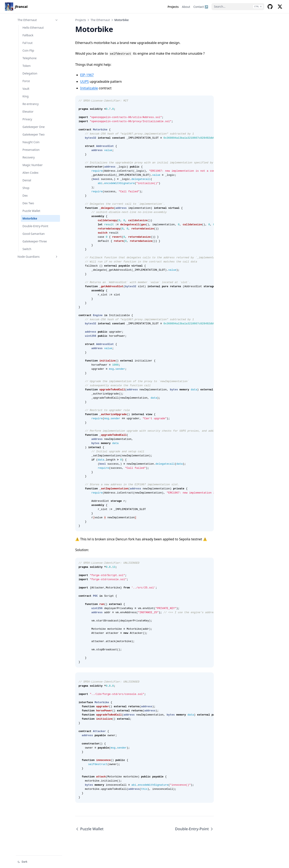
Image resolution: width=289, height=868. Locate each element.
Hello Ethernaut (33, 28)
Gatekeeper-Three (35, 241)
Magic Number (33, 165)
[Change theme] (39, 862)
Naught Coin (31, 142)
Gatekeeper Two (33, 134)
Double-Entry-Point (35, 226)
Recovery (29, 157)
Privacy (27, 119)
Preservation (31, 150)
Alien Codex (30, 173)
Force (26, 81)
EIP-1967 (87, 75)
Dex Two (28, 203)
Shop (26, 188)
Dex (25, 195)
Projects (81, 20)
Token (26, 66)
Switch (27, 249)
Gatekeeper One (34, 127)
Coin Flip (28, 50)
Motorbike (30, 218)
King (26, 96)
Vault (26, 89)
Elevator (28, 112)
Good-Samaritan (34, 234)
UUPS (85, 81)
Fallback (28, 35)
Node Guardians (38, 257)
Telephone (30, 58)
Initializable (89, 88)
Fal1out (28, 43)
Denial (27, 180)
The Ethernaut (38, 20)
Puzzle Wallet (31, 211)
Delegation (30, 73)
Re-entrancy (31, 104)
